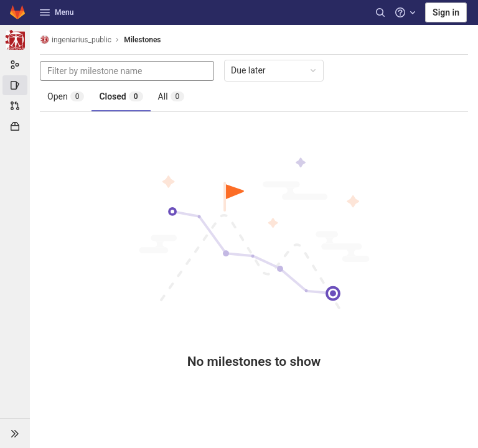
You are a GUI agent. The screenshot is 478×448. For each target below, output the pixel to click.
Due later (274, 70)
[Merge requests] (15, 106)
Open (66, 96)
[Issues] (15, 85)
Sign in (446, 12)
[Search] (380, 12)
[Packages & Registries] (15, 126)
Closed (121, 96)
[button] (15, 433)
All (171, 96)
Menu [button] (57, 12)
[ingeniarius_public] (15, 40)
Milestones (142, 40)
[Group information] (15, 65)
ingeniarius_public (76, 40)
